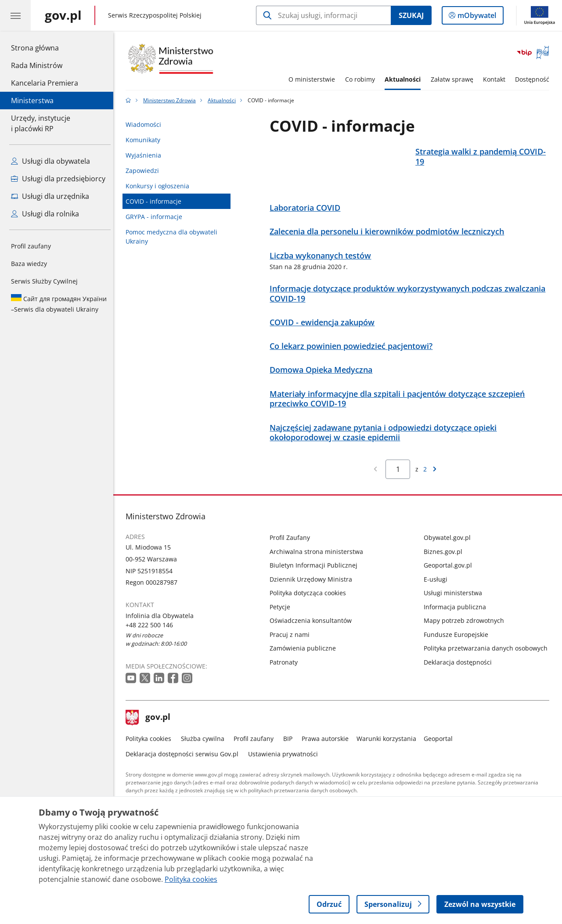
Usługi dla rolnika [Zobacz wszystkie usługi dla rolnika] (45, 214)
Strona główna (45, 47)
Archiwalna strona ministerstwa (319, 564)
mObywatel (476, 17)
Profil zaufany (31, 246)
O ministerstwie (314, 79)
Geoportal (441, 751)
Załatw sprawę (454, 79)
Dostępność (535, 79)
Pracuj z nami (292, 647)
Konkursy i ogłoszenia (160, 186)
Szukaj (411, 15)
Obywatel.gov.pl (449, 550)
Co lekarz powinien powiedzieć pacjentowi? (354, 359)
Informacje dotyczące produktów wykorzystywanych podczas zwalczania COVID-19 (410, 306)
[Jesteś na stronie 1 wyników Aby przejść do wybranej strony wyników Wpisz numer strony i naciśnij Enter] (400, 482)
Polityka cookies (151, 751)
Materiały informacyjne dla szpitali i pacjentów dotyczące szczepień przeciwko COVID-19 (400, 411)
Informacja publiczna (457, 619)
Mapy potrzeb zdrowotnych (466, 633)
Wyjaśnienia (146, 155)
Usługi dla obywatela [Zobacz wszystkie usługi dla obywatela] (50, 161)
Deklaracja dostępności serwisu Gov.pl (185, 766)
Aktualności (405, 79)
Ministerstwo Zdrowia (172, 100)
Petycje (283, 619)
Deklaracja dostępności (460, 674)
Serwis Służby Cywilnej (44, 281)
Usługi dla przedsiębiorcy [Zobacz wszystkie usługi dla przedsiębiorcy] (58, 179)
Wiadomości (146, 124)
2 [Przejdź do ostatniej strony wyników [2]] (427, 482)
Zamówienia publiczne (305, 661)
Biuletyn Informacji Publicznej (316, 578)
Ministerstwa (32, 101)
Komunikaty (146, 140)
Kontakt (496, 79)
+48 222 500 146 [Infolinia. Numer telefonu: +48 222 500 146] (152, 637)
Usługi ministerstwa (455, 606)
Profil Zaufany (292, 550)
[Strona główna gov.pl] (63, 15)
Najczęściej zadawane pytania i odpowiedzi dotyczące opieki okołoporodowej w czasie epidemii (386, 445)
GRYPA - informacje (157, 217)
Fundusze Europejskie (458, 647)
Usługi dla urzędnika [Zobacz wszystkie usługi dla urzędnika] (50, 196)
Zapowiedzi (145, 171)
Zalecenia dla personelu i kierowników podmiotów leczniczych (389, 244)
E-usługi (438, 591)
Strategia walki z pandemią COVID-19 (483, 157)
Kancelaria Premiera (45, 83)
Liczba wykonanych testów (323, 268)
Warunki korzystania (389, 751)
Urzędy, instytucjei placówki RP (41, 123)
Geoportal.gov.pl (450, 578)
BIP (290, 751)
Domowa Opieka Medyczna (324, 383)
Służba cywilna (205, 751)
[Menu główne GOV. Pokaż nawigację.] (15, 15)
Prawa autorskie (328, 751)
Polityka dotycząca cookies (310, 606)
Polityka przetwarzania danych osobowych (488, 661)
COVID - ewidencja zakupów (325, 335)
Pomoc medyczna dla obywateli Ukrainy (174, 237)
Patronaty (286, 674)
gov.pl (151, 730)
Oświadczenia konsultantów (313, 633)
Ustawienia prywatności (285, 766)
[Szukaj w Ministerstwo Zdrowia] (323, 15)
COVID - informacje (156, 201)
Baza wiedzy (29, 264)
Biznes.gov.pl (445, 564)
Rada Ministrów (37, 65)
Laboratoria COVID (308, 221)
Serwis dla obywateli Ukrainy (59, 304)
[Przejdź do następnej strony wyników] (437, 482)
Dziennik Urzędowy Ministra (313, 591)
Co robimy (362, 79)
